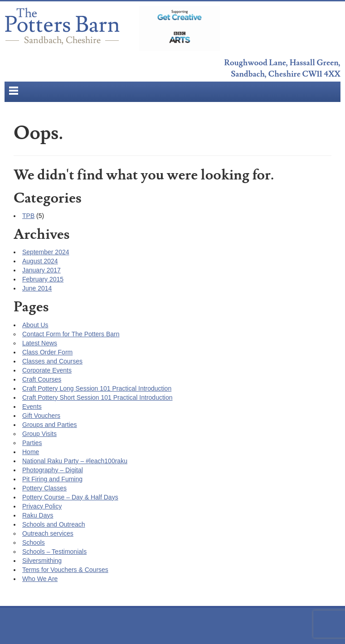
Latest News (40, 343)
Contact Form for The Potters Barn (71, 334)
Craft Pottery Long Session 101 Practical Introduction (97, 388)
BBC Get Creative (180, 29)
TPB (28, 216)
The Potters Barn (63, 29)
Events (32, 407)
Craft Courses (42, 379)
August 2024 (40, 261)
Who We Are (40, 579)
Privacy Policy (42, 506)
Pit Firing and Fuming (52, 479)
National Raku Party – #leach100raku (75, 461)
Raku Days (38, 515)
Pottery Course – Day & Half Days (70, 497)
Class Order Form (47, 352)
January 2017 (41, 270)
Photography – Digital (53, 470)
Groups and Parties (50, 425)
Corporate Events (47, 370)
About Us (35, 325)
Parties (32, 443)
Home (31, 452)
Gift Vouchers (41, 416)
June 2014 (37, 288)
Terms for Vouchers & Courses (65, 570)
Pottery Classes (44, 488)
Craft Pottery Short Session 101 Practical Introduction (97, 397)
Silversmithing (42, 561)
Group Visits (39, 434)
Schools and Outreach (54, 524)
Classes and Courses (52, 361)
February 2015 (43, 279)
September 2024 (46, 252)
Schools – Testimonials (54, 552)
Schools (34, 542)
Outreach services (48, 533)
